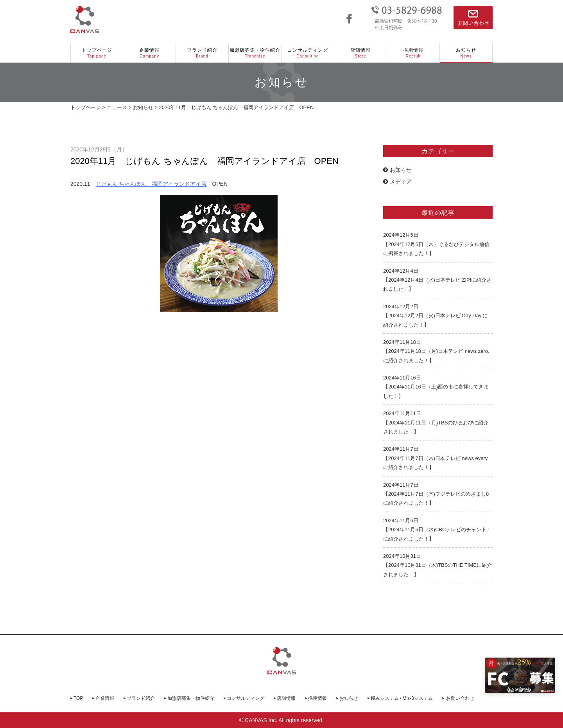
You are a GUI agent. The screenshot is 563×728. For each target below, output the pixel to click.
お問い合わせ (460, 698)
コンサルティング (308, 53)
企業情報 (149, 53)
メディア (397, 182)
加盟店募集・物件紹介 (255, 53)
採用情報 (413, 53)
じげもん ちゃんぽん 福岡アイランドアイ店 (151, 184)
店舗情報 (360, 53)
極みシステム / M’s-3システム (402, 698)
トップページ (97, 53)
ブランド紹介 (202, 53)
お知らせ (466, 53)
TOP (78, 698)
